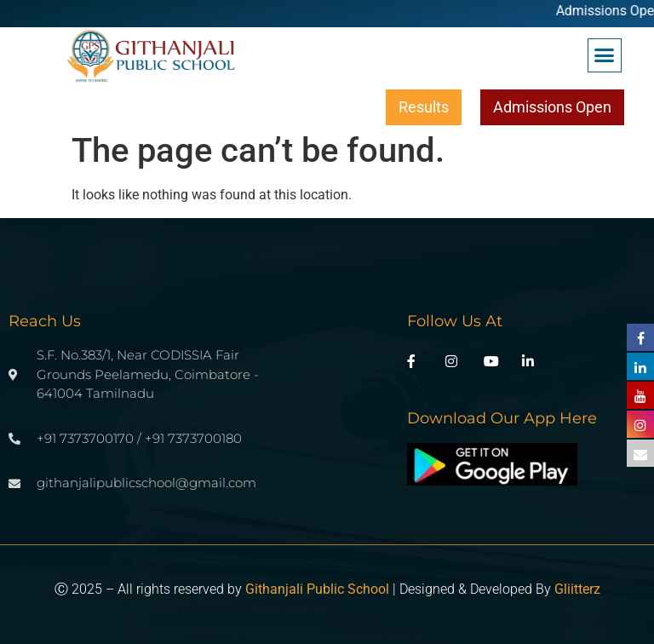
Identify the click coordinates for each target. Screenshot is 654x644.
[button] (605, 55)
